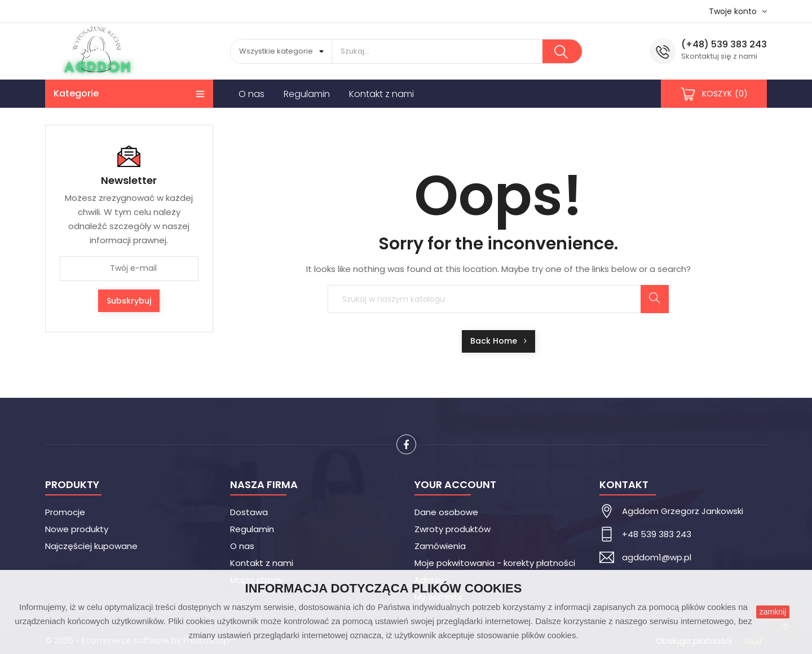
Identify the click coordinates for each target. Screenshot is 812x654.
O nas (242, 546)
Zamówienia (440, 546)
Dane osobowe (446, 512)
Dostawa (249, 512)
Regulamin (252, 529)
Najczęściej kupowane (91, 546)
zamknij (773, 612)
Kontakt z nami (262, 563)
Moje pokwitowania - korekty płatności (495, 563)
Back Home (498, 341)
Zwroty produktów (453, 529)
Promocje (65, 512)
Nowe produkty (77, 529)
